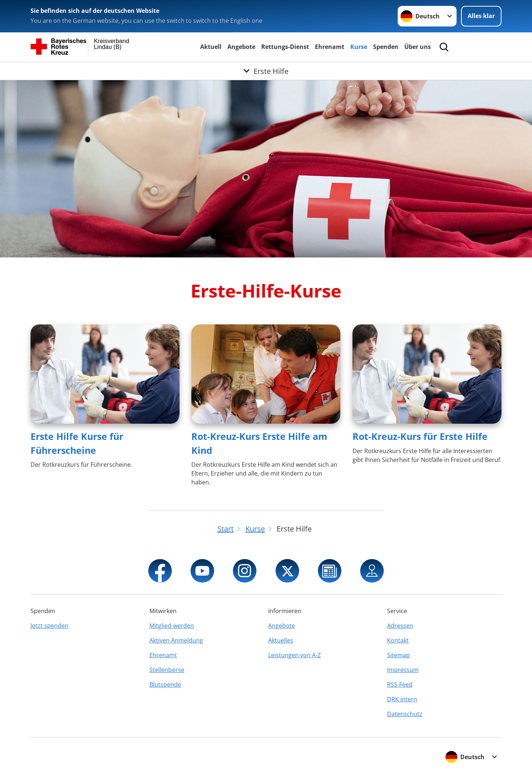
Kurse (359, 47)
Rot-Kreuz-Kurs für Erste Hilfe (420, 436)
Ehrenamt (330, 47)
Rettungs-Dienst (285, 47)
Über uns (418, 47)
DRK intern (402, 699)
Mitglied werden (172, 626)
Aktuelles (281, 640)
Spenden (386, 47)
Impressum (403, 670)
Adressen (400, 626)
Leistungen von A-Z (295, 655)
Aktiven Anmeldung (176, 640)
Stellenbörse (167, 670)
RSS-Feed (400, 684)
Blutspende (165, 684)
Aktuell (211, 47)
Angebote (241, 47)
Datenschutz (405, 714)
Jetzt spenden (49, 626)
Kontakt (398, 640)
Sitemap (398, 655)
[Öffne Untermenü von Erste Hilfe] (266, 71)
